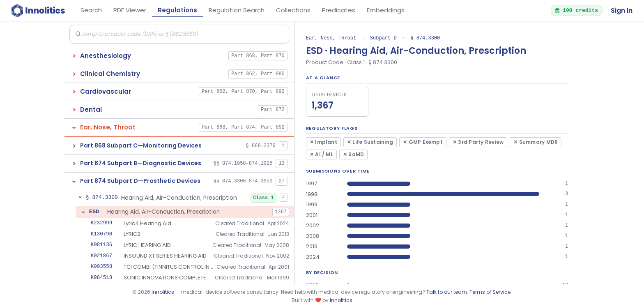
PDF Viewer (130, 10)
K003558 (102, 266)
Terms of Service (490, 292)
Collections (293, 10)
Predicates (339, 10)
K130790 (102, 234)
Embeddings (386, 10)
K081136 (102, 245)
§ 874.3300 (425, 38)
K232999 (102, 223)
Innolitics (163, 292)
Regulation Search (237, 10)
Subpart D (383, 38)
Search (91, 10)
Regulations (177, 10)
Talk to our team (447, 292)
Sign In (622, 10)
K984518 (102, 278)
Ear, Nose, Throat (331, 38)
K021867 (102, 256)
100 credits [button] (576, 10)
